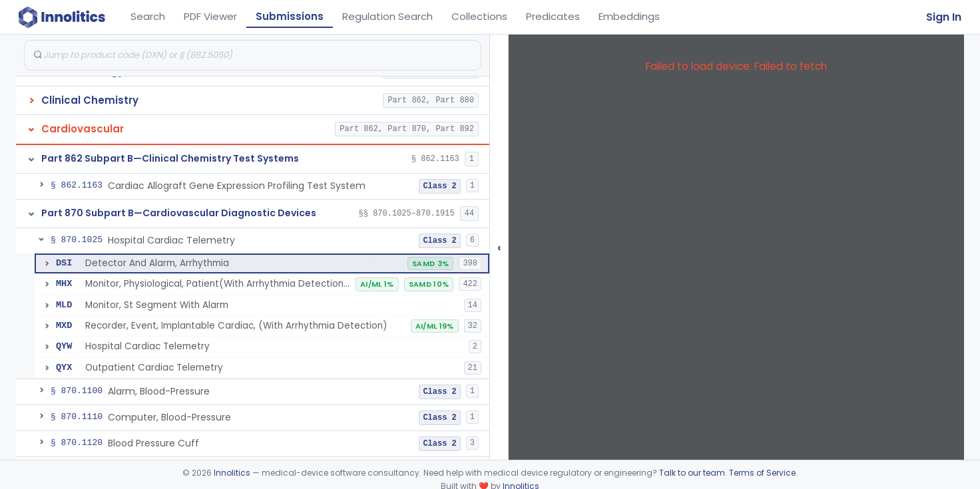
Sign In (944, 17)
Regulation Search (387, 16)
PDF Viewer (210, 16)
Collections (479, 16)
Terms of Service (762, 473)
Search (148, 16)
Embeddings (629, 16)
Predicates (553, 16)
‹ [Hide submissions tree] (499, 247)
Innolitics (232, 473)
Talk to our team (692, 473)
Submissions (290, 16)
